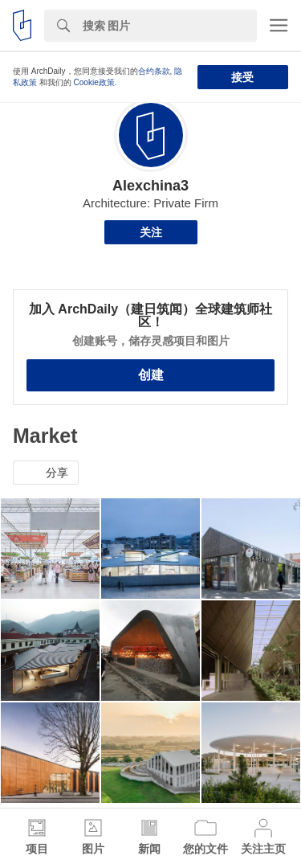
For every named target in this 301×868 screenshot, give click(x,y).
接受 (242, 77)
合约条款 (154, 71)
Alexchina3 (150, 186)
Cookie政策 (94, 82)
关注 (151, 232)
